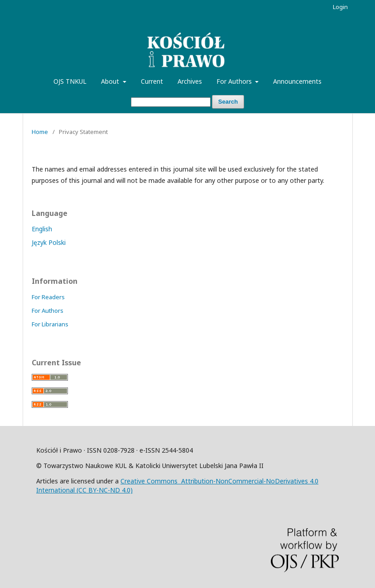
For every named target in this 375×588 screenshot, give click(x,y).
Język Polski (49, 242)
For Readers (48, 297)
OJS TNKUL (70, 81)
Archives (190, 81)
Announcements (297, 81)
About (111, 81)
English (42, 229)
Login (340, 7)
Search (228, 102)
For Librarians (50, 324)
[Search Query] (171, 102)
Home (40, 132)
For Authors (235, 81)
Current (152, 81)
